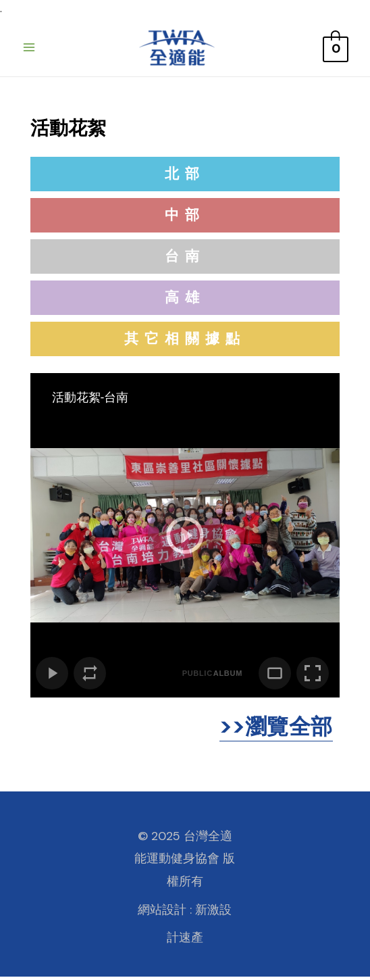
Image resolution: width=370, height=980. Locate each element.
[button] (185, 177)
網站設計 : (165, 913)
